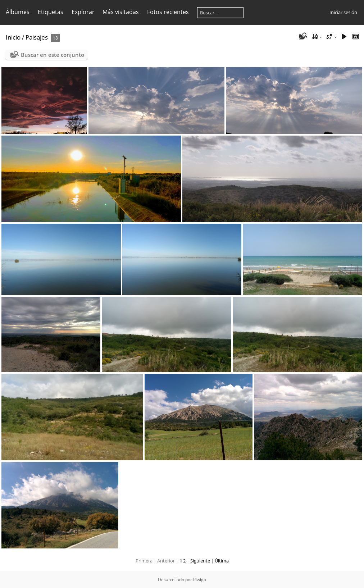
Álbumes (18, 12)
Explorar (83, 12)
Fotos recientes (168, 12)
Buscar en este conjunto (53, 55)
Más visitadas (121, 12)
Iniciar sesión (343, 12)
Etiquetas (51, 12)
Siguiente (200, 561)
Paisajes (37, 37)
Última (222, 561)
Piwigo (200, 580)
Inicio (13, 37)
